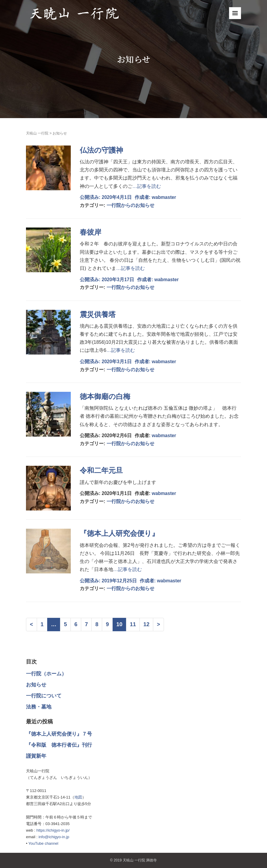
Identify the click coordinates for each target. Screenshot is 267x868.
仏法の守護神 (101, 150)
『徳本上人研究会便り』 (119, 533)
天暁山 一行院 (37, 133)
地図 (78, 797)
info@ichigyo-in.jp (54, 837)
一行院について (44, 696)
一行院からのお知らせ (131, 205)
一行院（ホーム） (46, 674)
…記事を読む (147, 186)
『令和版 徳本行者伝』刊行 (59, 745)
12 (146, 624)
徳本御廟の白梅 (105, 396)
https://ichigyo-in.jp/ (53, 830)
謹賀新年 (36, 756)
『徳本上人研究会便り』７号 (59, 734)
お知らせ (36, 685)
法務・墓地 (39, 707)
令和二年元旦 (101, 470)
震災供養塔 (98, 314)
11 (133, 624)
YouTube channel (43, 843)
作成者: (143, 197)
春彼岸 (90, 232)
